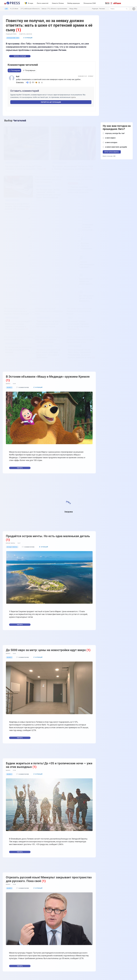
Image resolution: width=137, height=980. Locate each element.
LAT (6, 9)
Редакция (95, 9)
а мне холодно (111, 142)
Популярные (29, 70)
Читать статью (20, 56)
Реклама (102, 9)
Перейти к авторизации (51, 102)
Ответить (20, 82)
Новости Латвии (58, 3)
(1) (19, 30)
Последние (14, 70)
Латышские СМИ (90, 3)
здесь (73, 97)
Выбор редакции (74, 3)
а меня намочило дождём (116, 147)
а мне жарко (110, 138)
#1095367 (91, 76)
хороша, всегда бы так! (115, 133)
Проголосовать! (112, 152)
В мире (29, 3)
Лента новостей (43, 3)
